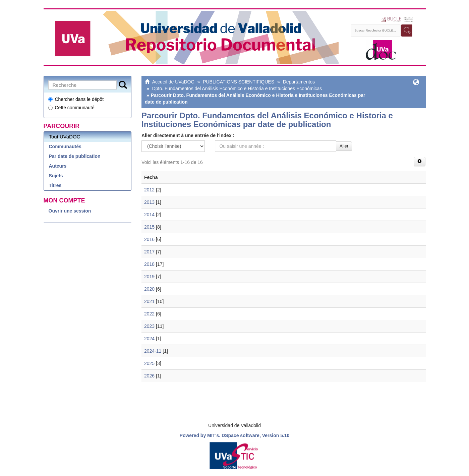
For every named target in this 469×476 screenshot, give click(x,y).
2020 (149, 289)
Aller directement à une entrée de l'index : (188, 135)
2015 (149, 227)
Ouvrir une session (70, 211)
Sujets (56, 176)
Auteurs (58, 166)
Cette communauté (71, 108)
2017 (149, 252)
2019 (149, 277)
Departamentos (299, 82)
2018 (149, 264)
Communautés (65, 146)
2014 (149, 215)
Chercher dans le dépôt (76, 99)
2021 (149, 301)
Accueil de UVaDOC (173, 82)
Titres (55, 185)
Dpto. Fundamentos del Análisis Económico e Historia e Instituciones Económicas (237, 88)
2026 (149, 376)
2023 (149, 326)
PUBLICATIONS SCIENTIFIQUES (239, 82)
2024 (149, 339)
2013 (149, 202)
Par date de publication (75, 156)
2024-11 (153, 351)
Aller (344, 146)
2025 (149, 363)
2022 (149, 314)
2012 (149, 190)
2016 (149, 239)
